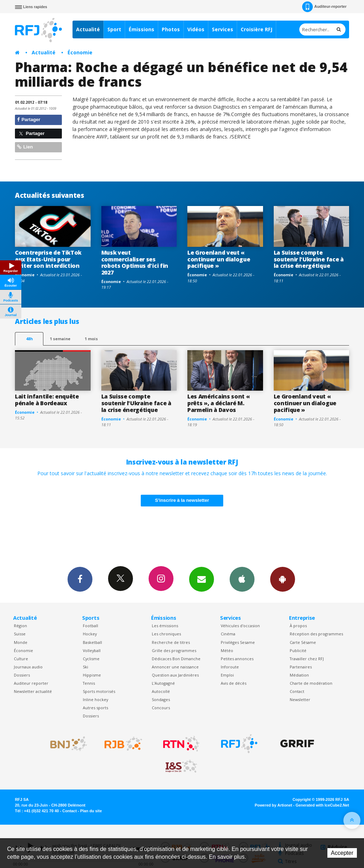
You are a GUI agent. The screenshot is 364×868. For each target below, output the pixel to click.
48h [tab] (29, 339)
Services (223, 29)
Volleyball (92, 650)
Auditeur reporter (31, 683)
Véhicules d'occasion (240, 626)
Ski (85, 667)
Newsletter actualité (33, 691)
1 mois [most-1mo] (91, 339)
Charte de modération (311, 683)
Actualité (88, 29)
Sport (114, 29)
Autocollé (161, 691)
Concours (161, 708)
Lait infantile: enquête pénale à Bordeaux (47, 400)
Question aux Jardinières (175, 675)
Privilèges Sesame (238, 642)
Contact (297, 691)
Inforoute (230, 667)
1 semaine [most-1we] (60, 339)
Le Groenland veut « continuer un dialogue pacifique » (219, 259)
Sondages (161, 699)
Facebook (80, 579)
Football (90, 626)
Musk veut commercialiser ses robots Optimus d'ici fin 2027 (135, 263)
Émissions (141, 29)
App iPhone (242, 579)
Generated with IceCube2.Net (322, 805)
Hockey (90, 634)
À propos (298, 626)
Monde (21, 642)
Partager (29, 120)
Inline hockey (95, 699)
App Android (283, 579)
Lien (25, 147)
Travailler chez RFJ (307, 659)
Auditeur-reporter (324, 7)
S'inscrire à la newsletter (182, 500)
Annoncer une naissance (175, 667)
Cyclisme (91, 659)
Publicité (298, 650)
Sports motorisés (99, 691)
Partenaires (301, 667)
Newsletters (202, 579)
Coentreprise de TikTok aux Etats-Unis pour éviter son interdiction (48, 259)
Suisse (20, 634)
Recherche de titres (171, 642)
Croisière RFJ (256, 29)
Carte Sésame (303, 642)
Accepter (342, 853)
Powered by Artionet (274, 805)
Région (20, 626)
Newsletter (300, 699)
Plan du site (91, 811)
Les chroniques (166, 634)
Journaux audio (28, 667)
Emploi (227, 675)
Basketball (92, 642)
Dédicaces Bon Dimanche (176, 659)
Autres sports (95, 708)
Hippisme (92, 675)
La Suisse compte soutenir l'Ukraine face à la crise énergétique (309, 259)
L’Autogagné (163, 683)
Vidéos (196, 29)
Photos (171, 29)
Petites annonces (237, 659)
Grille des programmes (174, 650)
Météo (227, 650)
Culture (21, 659)
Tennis (89, 683)
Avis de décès (234, 683)
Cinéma (228, 634)
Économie (80, 52)
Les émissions (165, 626)
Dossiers (22, 675)
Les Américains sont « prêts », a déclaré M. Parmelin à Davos (218, 403)
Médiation (299, 675)
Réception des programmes (316, 634)
